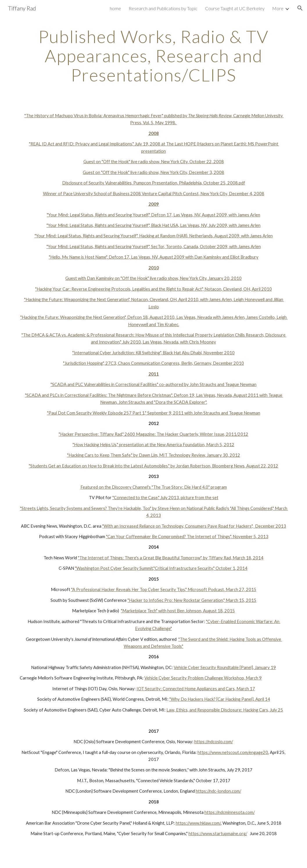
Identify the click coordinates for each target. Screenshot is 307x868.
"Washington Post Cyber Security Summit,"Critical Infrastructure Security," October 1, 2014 (161, 568)
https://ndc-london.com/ (218, 791)
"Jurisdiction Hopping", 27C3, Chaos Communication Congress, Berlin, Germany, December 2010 (153, 363)
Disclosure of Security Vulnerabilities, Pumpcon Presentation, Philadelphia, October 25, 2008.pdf (154, 183)
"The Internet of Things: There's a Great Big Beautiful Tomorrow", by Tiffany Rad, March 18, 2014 (171, 558)
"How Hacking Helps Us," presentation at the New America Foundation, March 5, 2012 (153, 445)
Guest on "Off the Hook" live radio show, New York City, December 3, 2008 (153, 172)
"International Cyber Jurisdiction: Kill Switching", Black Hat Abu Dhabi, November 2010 (153, 353)
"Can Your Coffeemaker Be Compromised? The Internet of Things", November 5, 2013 (187, 537)
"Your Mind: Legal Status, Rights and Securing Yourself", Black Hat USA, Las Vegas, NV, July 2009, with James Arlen (153, 225)
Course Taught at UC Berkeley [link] (235, 8)
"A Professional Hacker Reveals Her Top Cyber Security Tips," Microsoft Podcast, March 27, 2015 (164, 589)
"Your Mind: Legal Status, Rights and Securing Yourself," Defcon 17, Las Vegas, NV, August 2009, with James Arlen (153, 215)
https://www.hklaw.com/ (198, 823)
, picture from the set (199, 498)
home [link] (115, 8)
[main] (153, 56)
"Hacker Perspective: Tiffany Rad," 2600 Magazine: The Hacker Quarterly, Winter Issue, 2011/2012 (153, 434)
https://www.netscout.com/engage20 (233, 752)
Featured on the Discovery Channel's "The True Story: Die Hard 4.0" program (154, 487)
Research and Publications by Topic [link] (163, 8)
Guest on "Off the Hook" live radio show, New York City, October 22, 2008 (154, 162)
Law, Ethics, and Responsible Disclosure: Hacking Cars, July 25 (225, 710)
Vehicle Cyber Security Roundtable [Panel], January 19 (225, 667)
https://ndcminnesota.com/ (230, 812)
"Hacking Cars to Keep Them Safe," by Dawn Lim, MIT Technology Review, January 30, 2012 (154, 455)
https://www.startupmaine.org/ (218, 834)
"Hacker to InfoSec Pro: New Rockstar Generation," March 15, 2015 (192, 600)
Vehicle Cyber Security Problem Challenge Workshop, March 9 (203, 678)
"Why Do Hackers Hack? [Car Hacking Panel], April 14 (220, 699)
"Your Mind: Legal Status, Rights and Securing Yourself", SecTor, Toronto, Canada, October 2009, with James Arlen (154, 247)
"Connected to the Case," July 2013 (146, 498)
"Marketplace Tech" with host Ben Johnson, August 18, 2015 (178, 611)
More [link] (278, 8)
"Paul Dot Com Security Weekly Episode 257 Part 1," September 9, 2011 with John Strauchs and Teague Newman (154, 413)
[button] (300, 8)
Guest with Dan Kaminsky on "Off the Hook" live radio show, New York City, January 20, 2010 (153, 278)
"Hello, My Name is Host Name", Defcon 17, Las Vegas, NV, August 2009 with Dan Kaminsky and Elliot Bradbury (154, 257)
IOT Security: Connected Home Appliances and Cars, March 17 (196, 689)
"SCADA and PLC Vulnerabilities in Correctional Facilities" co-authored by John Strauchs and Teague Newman (153, 384)
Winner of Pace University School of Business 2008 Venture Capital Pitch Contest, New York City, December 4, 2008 (154, 194)
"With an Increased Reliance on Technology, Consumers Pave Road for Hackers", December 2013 (194, 526)
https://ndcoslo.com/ (214, 742)
